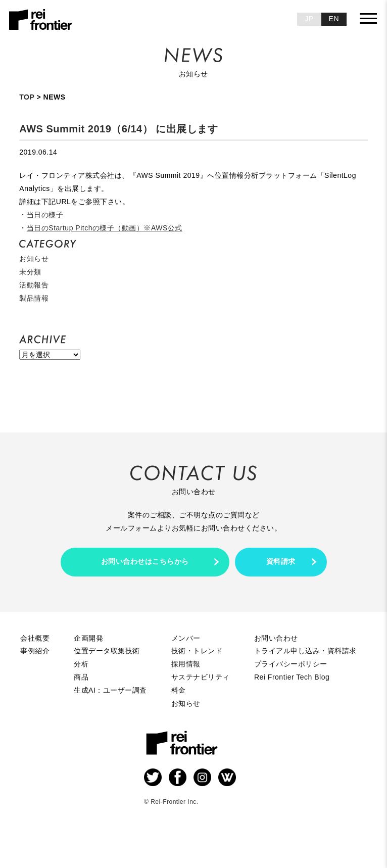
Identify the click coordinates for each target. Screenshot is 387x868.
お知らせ (34, 259)
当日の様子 (45, 215)
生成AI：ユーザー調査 (110, 690)
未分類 (30, 272)
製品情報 (34, 298)
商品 (81, 677)
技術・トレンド (197, 651)
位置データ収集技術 (107, 651)
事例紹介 (35, 651)
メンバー (186, 638)
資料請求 (281, 561)
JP (309, 19)
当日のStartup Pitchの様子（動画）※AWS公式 (105, 228)
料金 (179, 690)
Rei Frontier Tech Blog (292, 677)
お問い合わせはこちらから (145, 561)
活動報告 (34, 285)
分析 (81, 664)
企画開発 (88, 638)
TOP (27, 97)
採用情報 (186, 664)
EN (334, 19)
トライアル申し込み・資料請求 (305, 651)
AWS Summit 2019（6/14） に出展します (118, 129)
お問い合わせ (276, 638)
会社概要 (35, 638)
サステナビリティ (201, 677)
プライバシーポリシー (291, 664)
